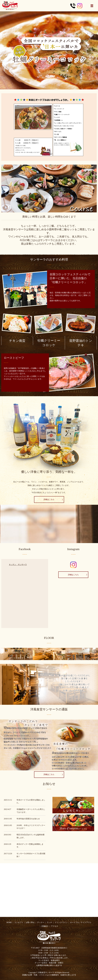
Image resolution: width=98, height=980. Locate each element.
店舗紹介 (45, 926)
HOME (9, 922)
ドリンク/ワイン (61, 922)
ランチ (49, 922)
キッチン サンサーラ (18, 565)
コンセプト (19, 922)
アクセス (54, 926)
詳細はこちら (53, 500)
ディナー (41, 922)
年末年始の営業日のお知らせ (28, 819)
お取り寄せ (30, 922)
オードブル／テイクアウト (81, 922)
